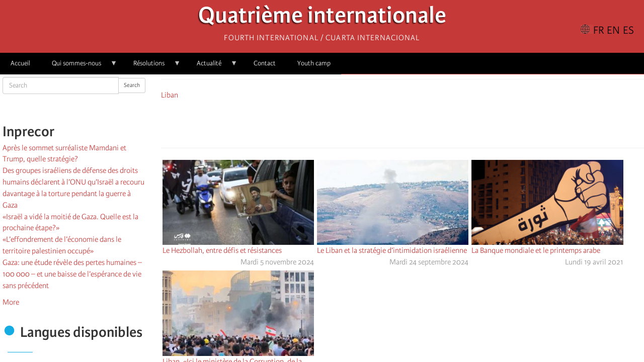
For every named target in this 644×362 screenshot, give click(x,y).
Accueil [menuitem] (20, 63)
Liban (170, 95)
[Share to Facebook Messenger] (403, 122)
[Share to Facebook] (374, 122)
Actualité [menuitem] (212, 67)
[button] (431, 122)
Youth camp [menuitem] (314, 63)
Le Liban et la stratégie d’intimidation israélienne (392, 250)
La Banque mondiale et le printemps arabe (536, 250)
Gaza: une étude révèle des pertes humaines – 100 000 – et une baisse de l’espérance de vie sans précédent (72, 274)
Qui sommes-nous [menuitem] (79, 67)
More (11, 302)
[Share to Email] (417, 122)
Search (132, 85)
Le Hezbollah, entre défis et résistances (222, 250)
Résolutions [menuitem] (152, 67)
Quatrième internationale (322, 18)
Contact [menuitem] (265, 63)
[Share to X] (388, 122)
